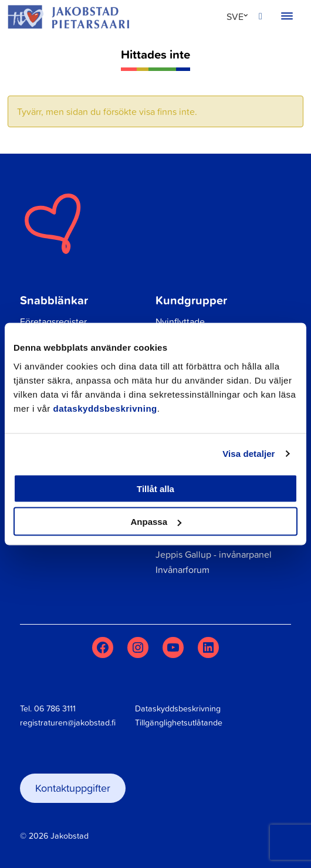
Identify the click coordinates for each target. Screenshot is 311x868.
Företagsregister (53, 321)
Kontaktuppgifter (73, 788)
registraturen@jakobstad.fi (68, 723)
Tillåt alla (155, 488)
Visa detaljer (249, 454)
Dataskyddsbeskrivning (178, 708)
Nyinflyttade (180, 321)
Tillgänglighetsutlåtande (179, 723)
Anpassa (156, 522)
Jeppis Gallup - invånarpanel (214, 554)
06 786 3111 (55, 708)
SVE (235, 16)
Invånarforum (182, 569)
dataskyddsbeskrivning (105, 408)
